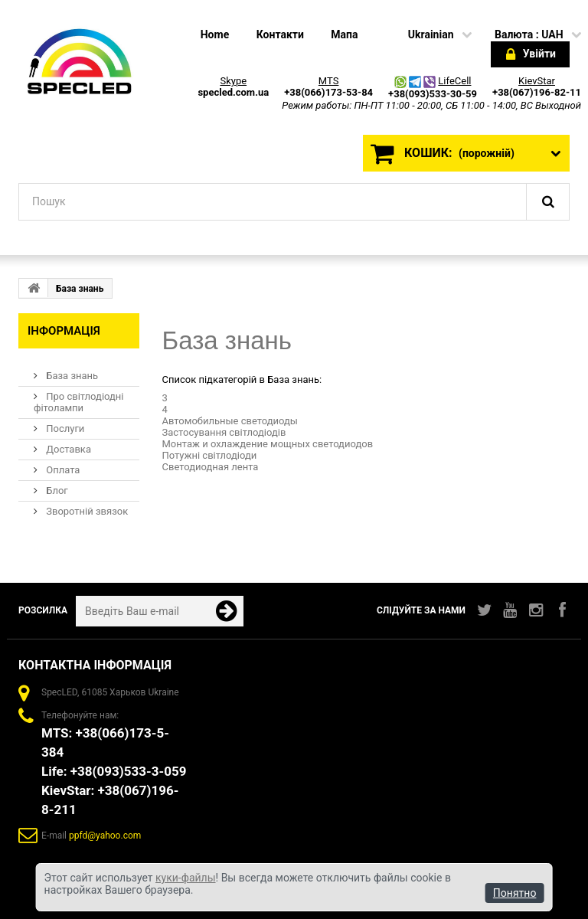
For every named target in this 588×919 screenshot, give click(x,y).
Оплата (62, 470)
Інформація (64, 331)
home (215, 34)
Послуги (64, 428)
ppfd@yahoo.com (105, 836)
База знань (71, 376)
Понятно (515, 893)
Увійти (531, 55)
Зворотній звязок (86, 511)
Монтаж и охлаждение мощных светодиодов (268, 444)
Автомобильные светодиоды (230, 421)
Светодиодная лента (211, 467)
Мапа (344, 34)
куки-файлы (186, 878)
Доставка (67, 449)
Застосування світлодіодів (224, 432)
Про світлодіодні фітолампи (79, 402)
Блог (56, 491)
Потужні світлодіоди (210, 455)
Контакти (280, 34)
